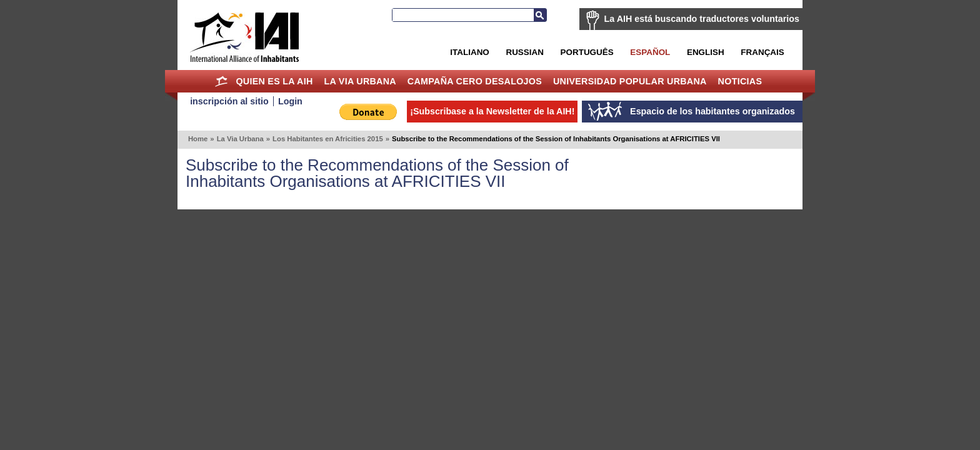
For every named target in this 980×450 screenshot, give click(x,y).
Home (222, 81)
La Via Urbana (360, 81)
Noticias (740, 81)
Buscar (540, 15)
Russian (524, 52)
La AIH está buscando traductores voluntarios (702, 19)
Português (587, 52)
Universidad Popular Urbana (630, 81)
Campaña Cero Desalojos (475, 81)
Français (762, 52)
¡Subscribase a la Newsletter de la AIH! (492, 111)
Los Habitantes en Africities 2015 (328, 139)
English (706, 52)
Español (650, 52)
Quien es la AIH (274, 81)
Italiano (469, 52)
